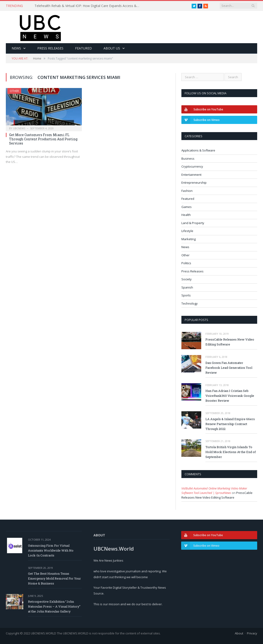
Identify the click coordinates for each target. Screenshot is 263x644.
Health (186, 215)
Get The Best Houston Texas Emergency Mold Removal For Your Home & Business (54, 578)
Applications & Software (198, 150)
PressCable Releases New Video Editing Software (230, 342)
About (239, 633)
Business (188, 158)
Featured (83, 48)
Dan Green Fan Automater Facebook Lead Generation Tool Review (229, 368)
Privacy (252, 633)
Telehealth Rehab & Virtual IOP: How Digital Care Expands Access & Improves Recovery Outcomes (88, 6)
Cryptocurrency (192, 166)
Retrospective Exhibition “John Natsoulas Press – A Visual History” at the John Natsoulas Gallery (54, 606)
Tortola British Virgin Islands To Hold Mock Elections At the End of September (231, 452)
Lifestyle (187, 231)
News (16, 48)
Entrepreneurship (194, 183)
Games (187, 207)
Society (187, 279)
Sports (186, 295)
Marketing (189, 239)
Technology (190, 303)
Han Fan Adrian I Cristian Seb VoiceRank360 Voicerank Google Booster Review (230, 396)
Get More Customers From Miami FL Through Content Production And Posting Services (43, 139)
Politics (186, 263)
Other (14, 91)
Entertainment (191, 175)
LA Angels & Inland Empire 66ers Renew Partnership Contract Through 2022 (230, 424)
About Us (112, 48)
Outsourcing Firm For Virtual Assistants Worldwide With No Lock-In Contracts (51, 550)
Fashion (187, 191)
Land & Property (193, 223)
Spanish (187, 287)
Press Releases (50, 48)
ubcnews (19, 128)
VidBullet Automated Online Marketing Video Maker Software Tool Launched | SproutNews (214, 491)
